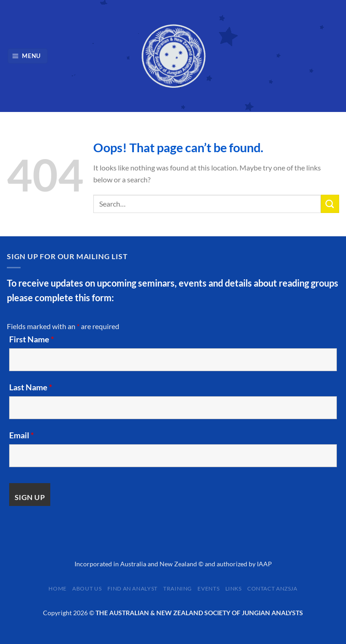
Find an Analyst (133, 588)
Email (21, 435)
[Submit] (330, 204)
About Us (87, 588)
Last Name (31, 387)
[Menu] (28, 56)
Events (208, 588)
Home (57, 588)
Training (178, 588)
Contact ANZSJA (272, 588)
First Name (32, 339)
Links (234, 588)
